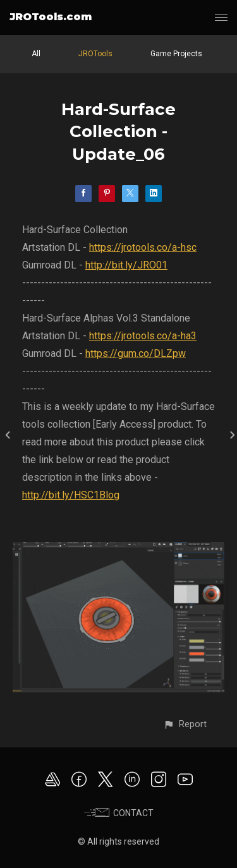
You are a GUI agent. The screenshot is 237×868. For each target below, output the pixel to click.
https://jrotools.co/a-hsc (143, 247)
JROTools (95, 54)
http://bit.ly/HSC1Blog (71, 495)
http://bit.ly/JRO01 (126, 265)
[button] (185, 724)
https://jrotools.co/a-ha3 (143, 336)
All (36, 54)
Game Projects (176, 54)
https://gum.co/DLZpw (136, 353)
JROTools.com (51, 17)
